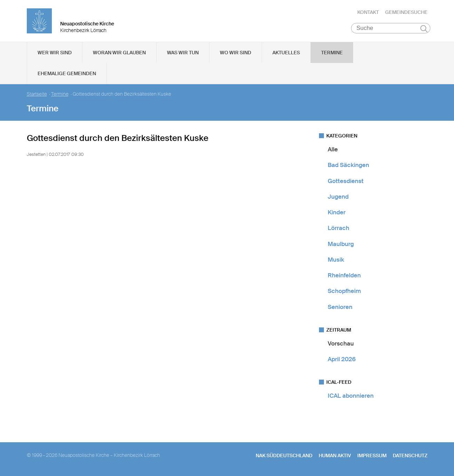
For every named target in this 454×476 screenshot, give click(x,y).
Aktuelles (286, 53)
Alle (333, 149)
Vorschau (341, 343)
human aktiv (335, 455)
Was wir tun (183, 53)
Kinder (337, 212)
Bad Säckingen (348, 165)
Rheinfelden (344, 275)
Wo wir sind (236, 53)
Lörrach (338, 228)
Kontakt (368, 12)
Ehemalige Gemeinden (67, 73)
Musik (336, 260)
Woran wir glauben (119, 53)
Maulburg (341, 244)
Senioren (340, 307)
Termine (332, 53)
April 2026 (342, 359)
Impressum (372, 455)
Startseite (37, 94)
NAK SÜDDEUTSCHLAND (284, 455)
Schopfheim (344, 291)
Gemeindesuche (406, 12)
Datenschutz (410, 455)
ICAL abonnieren (351, 396)
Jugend (338, 197)
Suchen (424, 29)
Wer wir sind (55, 53)
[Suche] (391, 28)
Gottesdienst (346, 181)
